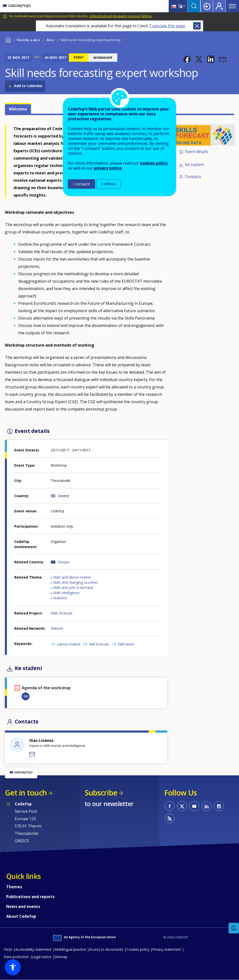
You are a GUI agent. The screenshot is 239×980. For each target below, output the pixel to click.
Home (8, 39)
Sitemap (61, 957)
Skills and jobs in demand (73, 588)
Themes (14, 887)
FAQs (8, 949)
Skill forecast (99, 644)
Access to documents (106, 949)
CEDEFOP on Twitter (182, 806)
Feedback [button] (234, 928)
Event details (197, 152)
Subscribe (101, 793)
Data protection (16, 957)
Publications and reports (30, 897)
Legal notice (42, 957)
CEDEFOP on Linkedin (207, 806)
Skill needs (126, 644)
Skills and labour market (72, 577)
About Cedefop (21, 916)
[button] (187, 59)
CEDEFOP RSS (170, 818)
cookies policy (154, 163)
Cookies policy (138, 949)
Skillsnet (57, 628)
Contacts (193, 177)
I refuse (109, 184)
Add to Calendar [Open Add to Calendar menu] (28, 86)
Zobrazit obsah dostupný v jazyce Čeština (120, 16)
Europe (64, 562)
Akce (50, 40)
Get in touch (26, 793)
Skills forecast (62, 613)
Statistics (60, 598)
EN (26, 696)
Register (219, 6)
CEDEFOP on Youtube (194, 806)
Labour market (69, 644)
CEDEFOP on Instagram (219, 806)
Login (207, 6)
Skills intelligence (66, 593)
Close (197, 26)
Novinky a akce (28, 40)
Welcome (18, 109)
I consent (82, 184)
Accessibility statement (33, 949)
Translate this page (167, 26)
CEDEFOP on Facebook (170, 806)
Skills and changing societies (75, 582)
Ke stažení (194, 165)
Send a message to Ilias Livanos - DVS (32, 754)
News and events (23, 906)
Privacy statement (167, 949)
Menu (232, 6)
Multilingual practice (70, 949)
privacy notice (108, 168)
